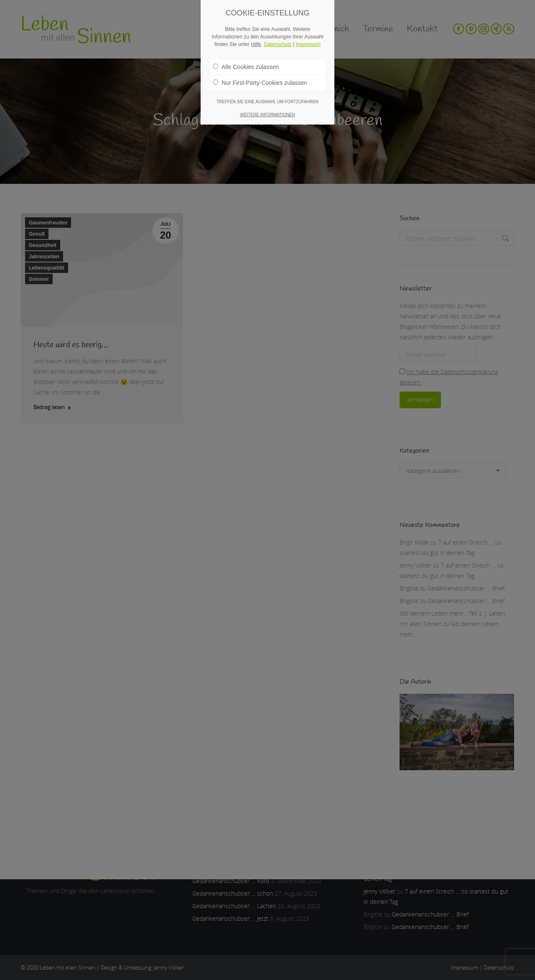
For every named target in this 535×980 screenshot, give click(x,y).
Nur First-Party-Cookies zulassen (260, 83)
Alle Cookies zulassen (246, 67)
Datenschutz (278, 44)
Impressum (308, 44)
